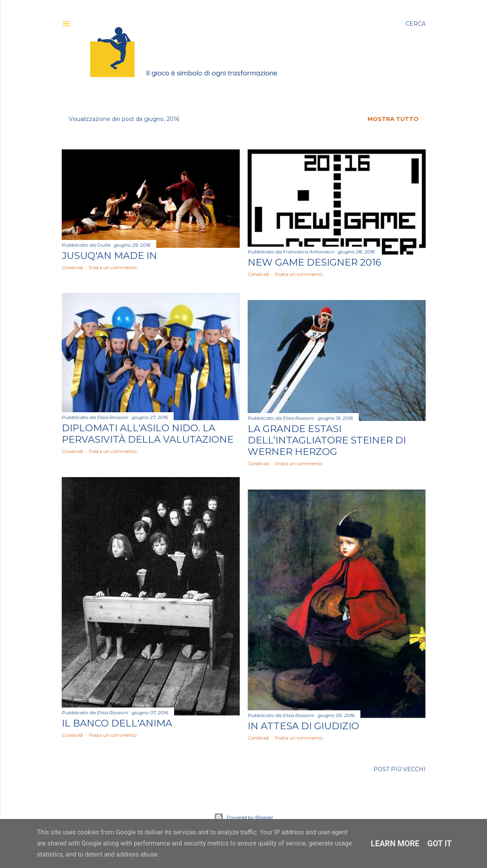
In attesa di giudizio (303, 726)
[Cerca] (416, 24)
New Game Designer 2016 (314, 262)
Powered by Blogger (244, 817)
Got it (440, 843)
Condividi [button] (72, 267)
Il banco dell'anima (117, 723)
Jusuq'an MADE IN (109, 256)
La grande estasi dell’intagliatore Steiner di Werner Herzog (327, 440)
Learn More (395, 843)
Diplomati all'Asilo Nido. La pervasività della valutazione (148, 434)
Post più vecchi (400, 769)
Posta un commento (113, 267)
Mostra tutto (393, 119)
